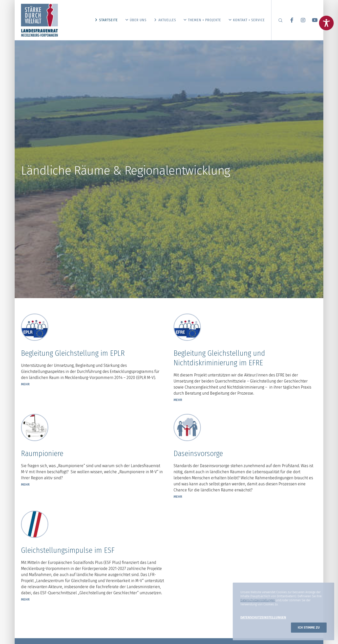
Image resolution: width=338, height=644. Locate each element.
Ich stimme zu (309, 627)
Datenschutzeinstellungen (258, 600)
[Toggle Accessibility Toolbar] (326, 23)
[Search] (277, 20)
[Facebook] (289, 20)
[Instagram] (300, 20)
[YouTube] (311, 20)
